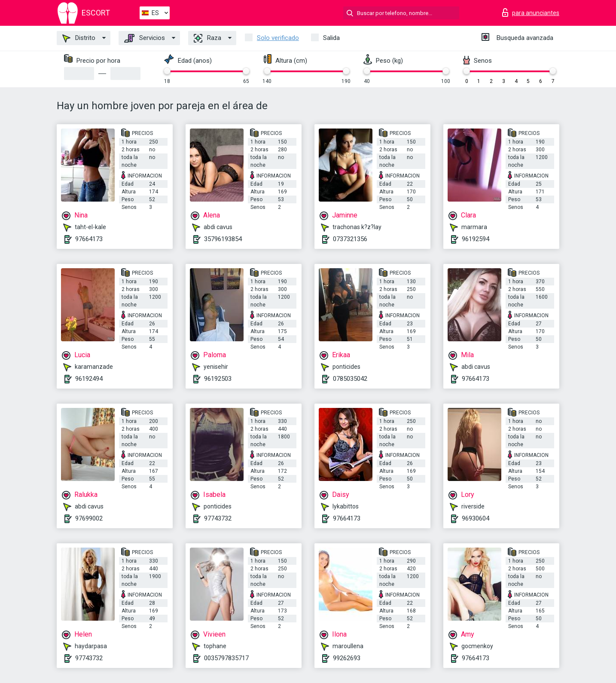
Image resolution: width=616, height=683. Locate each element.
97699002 (89, 518)
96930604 (476, 518)
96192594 (476, 239)
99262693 (347, 658)
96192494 (89, 379)
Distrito (79, 38)
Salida (331, 38)
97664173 (89, 239)
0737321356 (350, 239)
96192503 (218, 379)
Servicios (145, 38)
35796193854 (223, 239)
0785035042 (350, 379)
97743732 (218, 518)
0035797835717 (226, 658)
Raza (207, 38)
